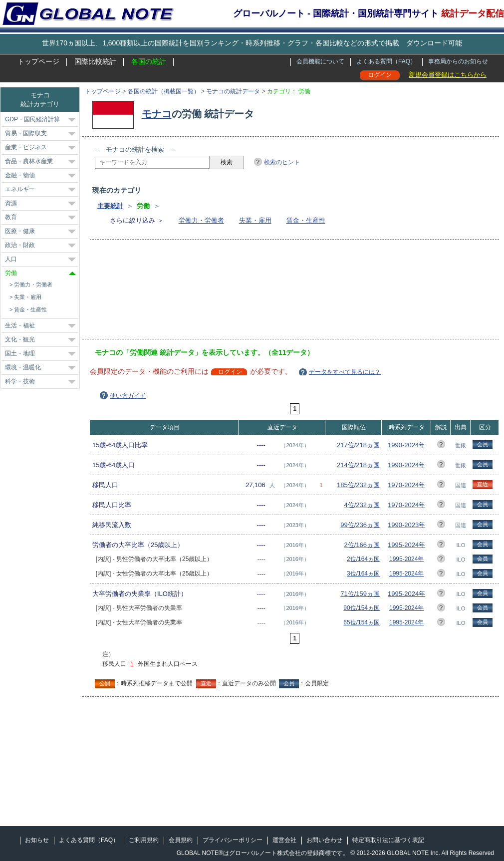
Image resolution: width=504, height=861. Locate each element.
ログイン (380, 75)
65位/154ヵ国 (362, 622)
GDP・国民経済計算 (32, 119)
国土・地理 (20, 353)
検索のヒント (282, 162)
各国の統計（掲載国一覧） (164, 91)
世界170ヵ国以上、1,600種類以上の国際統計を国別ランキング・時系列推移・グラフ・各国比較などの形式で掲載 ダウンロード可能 (252, 43)
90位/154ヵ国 (362, 608)
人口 (11, 259)
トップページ (38, 61)
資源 (11, 203)
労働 (11, 273)
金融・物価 (20, 175)
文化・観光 (20, 339)
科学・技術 (20, 381)
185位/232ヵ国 (358, 485)
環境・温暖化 (23, 367)
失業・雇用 (255, 220)
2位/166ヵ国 (362, 545)
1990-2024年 (406, 445)
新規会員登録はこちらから (448, 75)
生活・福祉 (20, 325)
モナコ (157, 114)
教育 (11, 217)
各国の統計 (149, 61)
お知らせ (37, 840)
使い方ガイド (128, 396)
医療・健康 (20, 231)
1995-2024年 (406, 545)
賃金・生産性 (306, 220)
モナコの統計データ (233, 91)
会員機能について (320, 61)
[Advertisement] (143, 292)
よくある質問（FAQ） (386, 61)
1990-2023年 (406, 525)
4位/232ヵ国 (362, 505)
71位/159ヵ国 (360, 594)
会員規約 (181, 840)
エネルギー (20, 189)
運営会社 (284, 840)
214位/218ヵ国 (358, 465)
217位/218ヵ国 (358, 445)
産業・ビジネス (26, 147)
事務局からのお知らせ (458, 61)
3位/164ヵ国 (363, 574)
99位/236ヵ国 (360, 525)
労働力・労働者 (201, 220)
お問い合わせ (324, 840)
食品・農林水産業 (29, 161)
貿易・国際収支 (26, 133)
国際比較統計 (95, 61)
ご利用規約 (144, 840)
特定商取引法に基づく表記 (388, 840)
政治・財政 (20, 245)
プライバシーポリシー (233, 840)
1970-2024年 (406, 485)
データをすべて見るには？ (345, 372)
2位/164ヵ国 (363, 559)
